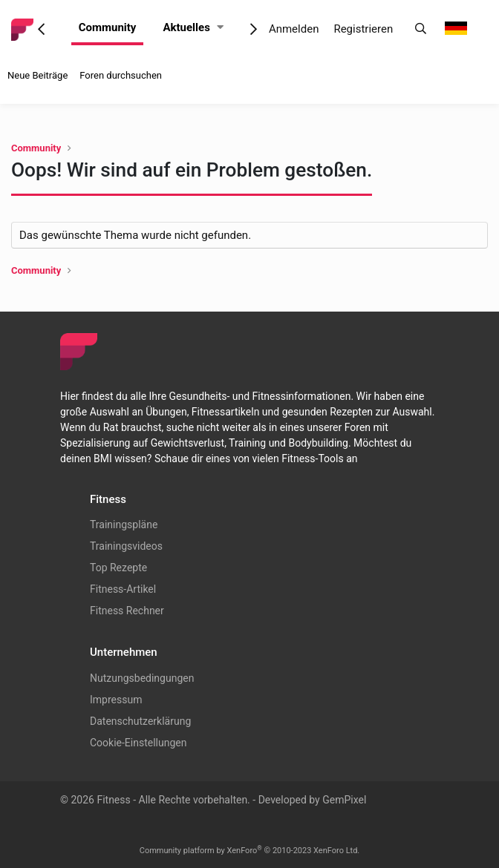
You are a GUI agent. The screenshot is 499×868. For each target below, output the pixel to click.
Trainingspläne (124, 525)
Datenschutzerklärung (140, 721)
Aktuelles (186, 27)
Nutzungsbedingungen (142, 678)
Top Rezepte (118, 568)
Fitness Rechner (127, 611)
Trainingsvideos (126, 546)
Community (108, 27)
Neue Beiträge (37, 75)
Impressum (116, 700)
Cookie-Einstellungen (138, 743)
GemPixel (344, 800)
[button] (220, 28)
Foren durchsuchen (121, 75)
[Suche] (421, 29)
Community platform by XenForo (250, 851)
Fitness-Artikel (123, 589)
